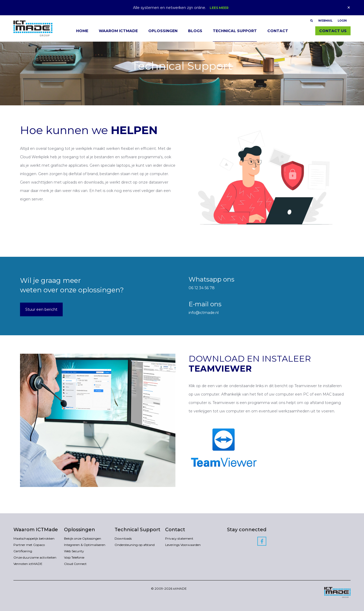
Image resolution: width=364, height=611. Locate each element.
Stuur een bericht (41, 309)
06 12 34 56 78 (202, 288)
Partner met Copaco (29, 545)
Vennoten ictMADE (28, 564)
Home (82, 31)
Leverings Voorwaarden (183, 545)
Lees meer (219, 8)
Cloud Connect (75, 564)
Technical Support (235, 31)
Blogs (195, 31)
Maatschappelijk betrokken (34, 538)
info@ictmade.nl (204, 313)
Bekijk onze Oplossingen (83, 538)
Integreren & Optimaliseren (85, 545)
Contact (278, 31)
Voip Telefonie (74, 557)
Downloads (123, 538)
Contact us (333, 31)
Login (342, 21)
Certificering (23, 551)
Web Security (74, 551)
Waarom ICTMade (118, 31)
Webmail (325, 21)
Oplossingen (163, 31)
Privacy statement (179, 538)
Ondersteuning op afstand (135, 545)
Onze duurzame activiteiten (35, 557)
